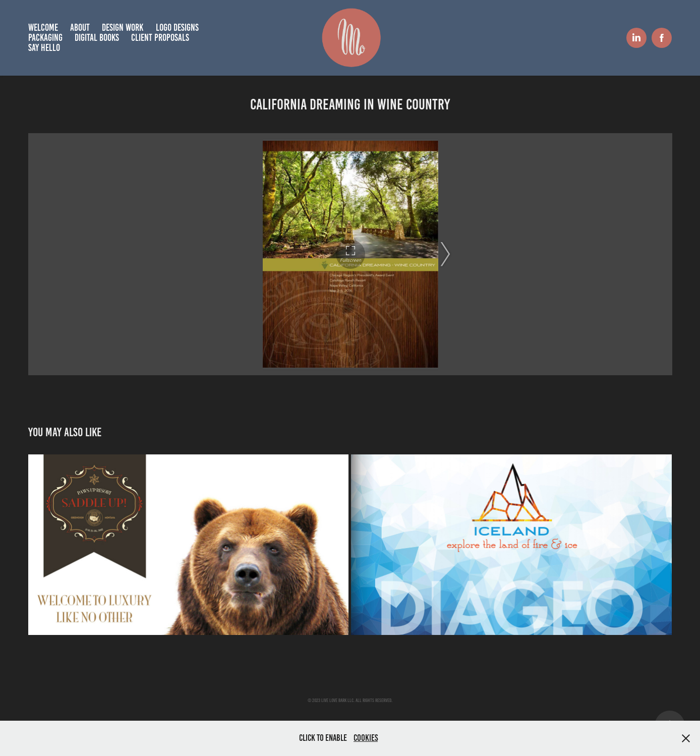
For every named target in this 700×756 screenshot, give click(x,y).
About (80, 27)
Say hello (44, 48)
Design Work (123, 27)
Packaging (45, 38)
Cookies (366, 738)
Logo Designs (177, 27)
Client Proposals (160, 38)
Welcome (43, 27)
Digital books (97, 38)
